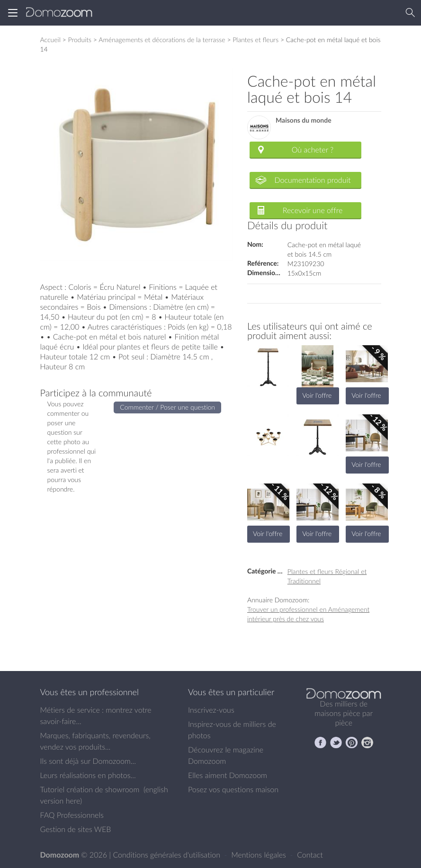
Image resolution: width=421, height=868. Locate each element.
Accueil (50, 40)
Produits (80, 40)
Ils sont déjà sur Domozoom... (88, 761)
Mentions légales (260, 855)
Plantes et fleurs (255, 40)
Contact (310, 855)
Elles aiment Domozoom (228, 775)
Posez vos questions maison (233, 789)
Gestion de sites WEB (76, 829)
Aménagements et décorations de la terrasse (162, 40)
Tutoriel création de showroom (90, 789)
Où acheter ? (313, 150)
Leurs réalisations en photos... (88, 775)
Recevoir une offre (313, 210)
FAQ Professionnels (72, 815)
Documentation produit (312, 180)
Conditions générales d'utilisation (167, 855)
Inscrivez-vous (211, 710)
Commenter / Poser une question (167, 407)
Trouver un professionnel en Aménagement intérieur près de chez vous (308, 614)
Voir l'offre (317, 395)
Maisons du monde (304, 121)
